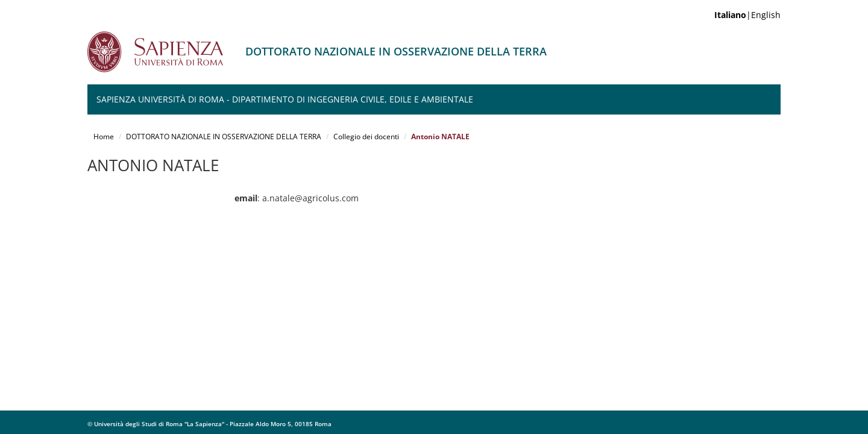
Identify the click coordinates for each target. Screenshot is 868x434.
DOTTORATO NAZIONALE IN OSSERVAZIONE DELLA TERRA (224, 137)
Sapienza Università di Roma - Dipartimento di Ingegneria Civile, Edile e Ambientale (285, 99)
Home (104, 137)
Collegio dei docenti (366, 137)
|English (747, 15)
